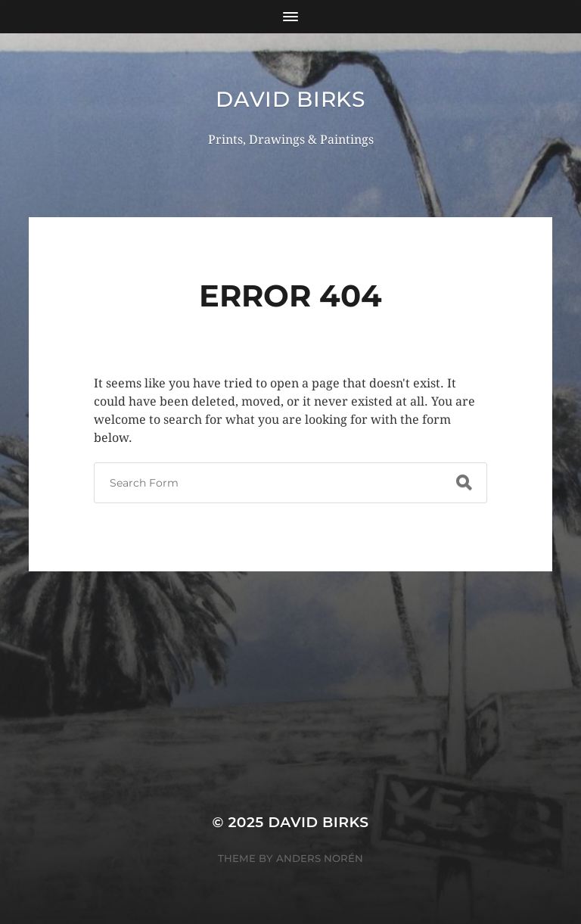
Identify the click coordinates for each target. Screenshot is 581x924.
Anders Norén (320, 858)
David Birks (290, 99)
